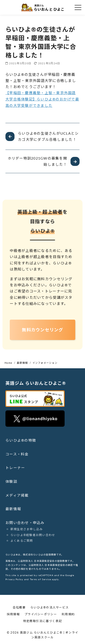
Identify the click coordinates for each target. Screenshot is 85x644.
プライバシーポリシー (41, 614)
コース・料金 (17, 454)
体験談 (11, 481)
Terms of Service (40, 579)
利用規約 (68, 614)
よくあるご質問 (22, 540)
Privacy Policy (14, 579)
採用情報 (13, 614)
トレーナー (15, 468)
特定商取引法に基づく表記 (42, 620)
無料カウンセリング (42, 330)
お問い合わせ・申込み (25, 522)
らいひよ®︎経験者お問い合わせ (33, 534)
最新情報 (13, 509)
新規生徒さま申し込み (27, 529)
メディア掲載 (17, 495)
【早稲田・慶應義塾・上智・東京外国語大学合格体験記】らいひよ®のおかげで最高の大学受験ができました (42, 99)
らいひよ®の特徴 (21, 440)
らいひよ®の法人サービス (50, 607)
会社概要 (19, 607)
